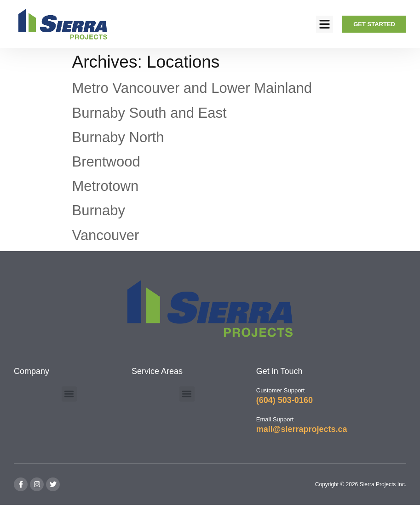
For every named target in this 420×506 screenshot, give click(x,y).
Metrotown (106, 186)
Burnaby (99, 210)
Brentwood (106, 162)
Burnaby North (118, 137)
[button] (325, 24)
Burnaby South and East (150, 113)
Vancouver (106, 235)
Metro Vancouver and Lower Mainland (192, 88)
